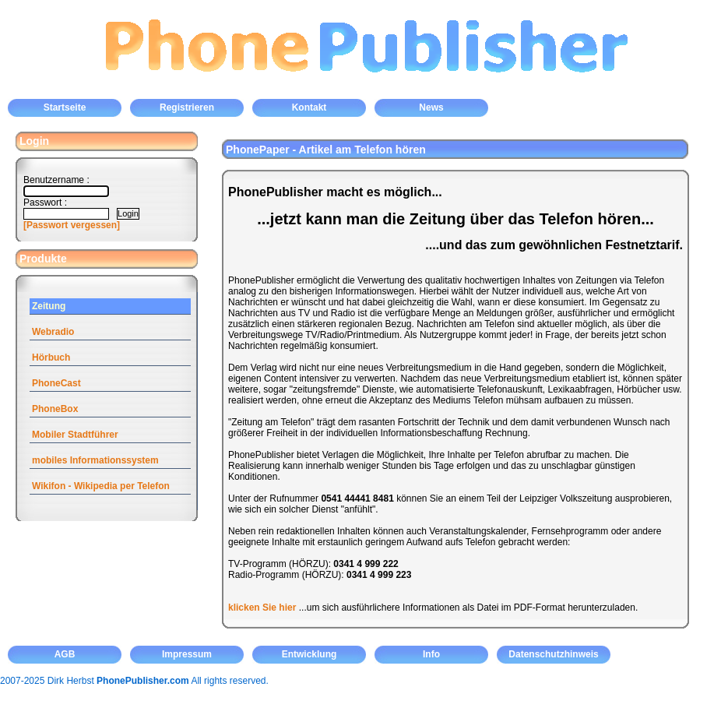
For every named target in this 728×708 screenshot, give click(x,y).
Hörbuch (51, 358)
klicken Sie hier (262, 608)
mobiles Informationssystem (95, 460)
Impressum (187, 654)
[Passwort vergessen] (72, 225)
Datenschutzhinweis (553, 654)
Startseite (65, 107)
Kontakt (309, 107)
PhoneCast (56, 383)
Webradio (53, 332)
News (431, 107)
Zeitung (49, 306)
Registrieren (187, 107)
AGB (65, 654)
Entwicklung (309, 654)
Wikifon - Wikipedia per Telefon (101, 486)
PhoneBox (55, 409)
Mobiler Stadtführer (75, 435)
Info (431, 654)
